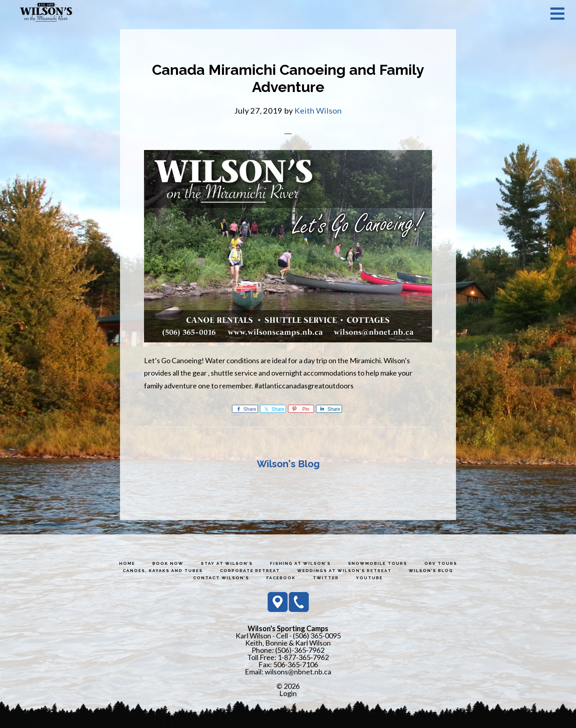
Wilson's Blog (288, 464)
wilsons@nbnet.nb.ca (298, 672)
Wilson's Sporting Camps (46, 13)
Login (288, 693)
